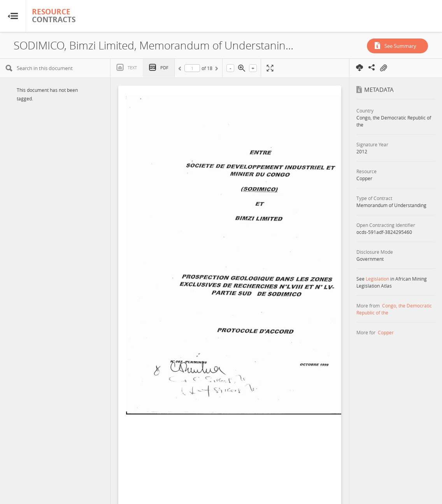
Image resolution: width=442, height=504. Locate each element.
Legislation (377, 279)
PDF (164, 68)
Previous (181, 70)
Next (216, 70)
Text (132, 68)
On (383, 68)
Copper (386, 332)
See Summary (400, 46)
